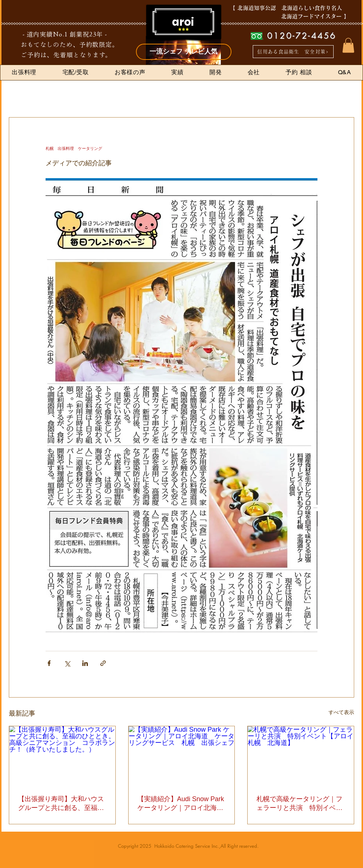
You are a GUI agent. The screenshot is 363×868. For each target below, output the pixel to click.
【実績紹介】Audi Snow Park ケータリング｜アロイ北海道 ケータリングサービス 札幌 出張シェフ (182, 804)
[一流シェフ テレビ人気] (184, 52)
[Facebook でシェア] (49, 663)
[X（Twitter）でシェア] (67, 663)
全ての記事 (19, 95)
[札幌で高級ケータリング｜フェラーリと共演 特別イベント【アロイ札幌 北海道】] (301, 756)
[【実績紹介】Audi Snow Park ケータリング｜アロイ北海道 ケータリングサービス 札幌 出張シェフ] (182, 756)
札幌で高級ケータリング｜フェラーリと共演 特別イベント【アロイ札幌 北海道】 (299, 804)
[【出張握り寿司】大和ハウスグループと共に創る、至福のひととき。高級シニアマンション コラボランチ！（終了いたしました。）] (62, 756)
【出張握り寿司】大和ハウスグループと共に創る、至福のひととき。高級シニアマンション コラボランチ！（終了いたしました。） (61, 804)
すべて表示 (341, 712)
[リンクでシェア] (103, 663)
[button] (348, 45)
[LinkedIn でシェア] (85, 663)
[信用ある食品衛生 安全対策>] (293, 52)
